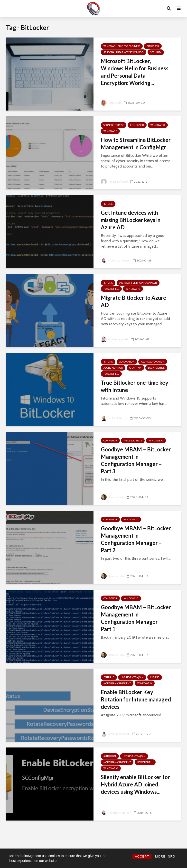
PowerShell (111, 289)
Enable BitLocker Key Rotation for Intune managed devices (136, 699)
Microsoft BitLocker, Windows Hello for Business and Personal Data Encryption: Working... (135, 72)
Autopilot (110, 756)
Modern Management (117, 683)
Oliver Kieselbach (116, 734)
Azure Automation (153, 362)
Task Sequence (133, 441)
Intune (108, 204)
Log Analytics (156, 368)
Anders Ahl (111, 103)
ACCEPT (142, 856)
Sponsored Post (114, 125)
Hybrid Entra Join (132, 677)
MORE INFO (165, 856)
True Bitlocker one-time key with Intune (135, 386)
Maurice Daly (113, 497)
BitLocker (153, 46)
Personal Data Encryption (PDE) (124, 52)
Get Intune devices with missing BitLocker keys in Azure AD (131, 220)
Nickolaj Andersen (116, 260)
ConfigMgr (137, 125)
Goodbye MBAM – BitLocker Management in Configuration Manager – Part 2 (136, 539)
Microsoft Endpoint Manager (138, 283)
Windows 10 (158, 125)
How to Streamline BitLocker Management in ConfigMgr (136, 144)
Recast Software (115, 182)
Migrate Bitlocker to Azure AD (134, 301)
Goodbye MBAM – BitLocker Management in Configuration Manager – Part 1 (136, 618)
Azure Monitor (113, 368)
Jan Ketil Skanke (115, 418)
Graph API (135, 368)
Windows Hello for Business (122, 46)
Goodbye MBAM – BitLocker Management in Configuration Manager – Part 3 (136, 460)
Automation (127, 362)
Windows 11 (110, 131)
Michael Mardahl (115, 339)
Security (156, 52)
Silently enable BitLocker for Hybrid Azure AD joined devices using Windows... (135, 784)
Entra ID (109, 677)
